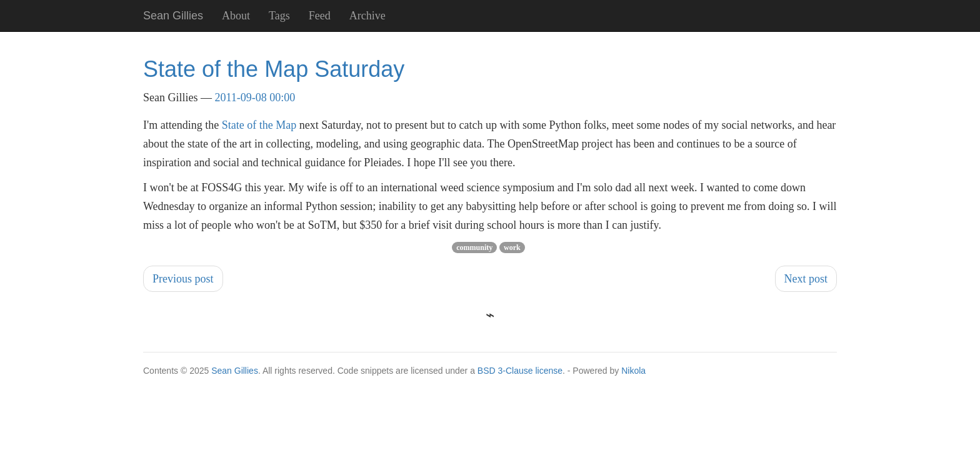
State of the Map (259, 125)
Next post (806, 279)
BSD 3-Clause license (520, 371)
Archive (367, 16)
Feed (320, 16)
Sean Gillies (235, 371)
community (474, 247)
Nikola (633, 371)
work (512, 247)
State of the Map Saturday (274, 69)
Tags (279, 16)
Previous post (183, 279)
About (236, 16)
